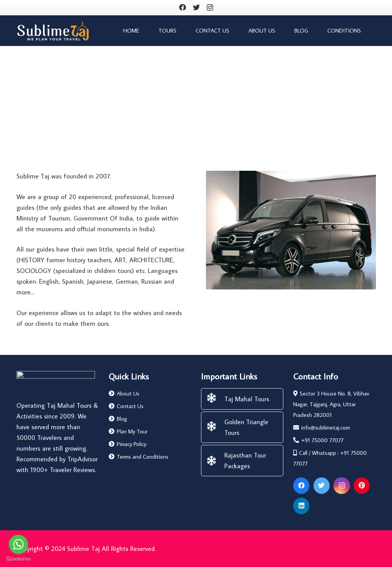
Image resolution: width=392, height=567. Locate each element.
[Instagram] (210, 8)
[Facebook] (183, 7)
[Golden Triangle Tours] (215, 427)
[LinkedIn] (301, 506)
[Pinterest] (362, 486)
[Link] (53, 31)
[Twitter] (196, 7)
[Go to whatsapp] (18, 544)
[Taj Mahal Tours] (215, 399)
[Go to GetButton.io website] (18, 559)
